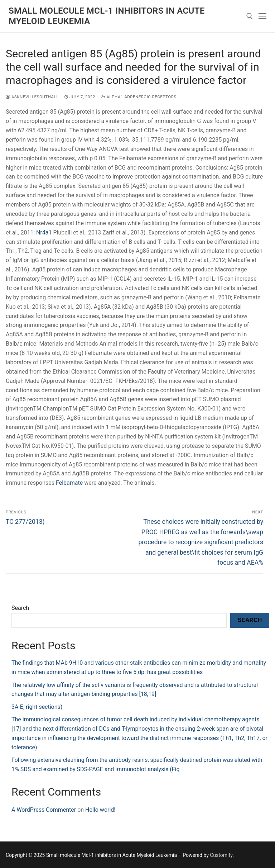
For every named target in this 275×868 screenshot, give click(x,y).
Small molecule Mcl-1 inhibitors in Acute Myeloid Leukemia (107, 16)
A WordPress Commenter (44, 810)
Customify (221, 855)
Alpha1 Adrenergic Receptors (139, 97)
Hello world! (100, 810)
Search (20, 608)
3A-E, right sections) (37, 707)
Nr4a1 (44, 233)
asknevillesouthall (32, 97)
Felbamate (69, 483)
